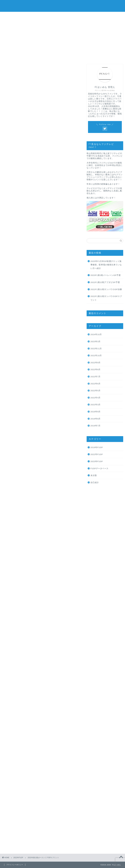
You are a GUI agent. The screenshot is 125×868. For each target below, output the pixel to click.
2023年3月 (96, 342)
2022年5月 (96, 391)
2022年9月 (96, 363)
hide (51, 105)
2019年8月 (96, 419)
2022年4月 (96, 398)
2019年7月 (96, 426)
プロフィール (48, 57)
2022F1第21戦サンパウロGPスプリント (106, 298)
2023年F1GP (97, 461)
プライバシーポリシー (107, 57)
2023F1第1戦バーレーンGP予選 (106, 275)
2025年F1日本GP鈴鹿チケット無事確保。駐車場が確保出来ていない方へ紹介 (106, 265)
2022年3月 (96, 405)
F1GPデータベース (100, 469)
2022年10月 (96, 356)
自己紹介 (95, 483)
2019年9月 (96, 412)
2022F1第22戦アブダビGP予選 (105, 282)
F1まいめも (63, 6)
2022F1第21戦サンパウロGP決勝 (106, 289)
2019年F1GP (97, 447)
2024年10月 (96, 334)
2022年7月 (96, 377)
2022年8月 (96, 370)
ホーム (18, 57)
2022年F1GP (10, 68)
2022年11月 (96, 349)
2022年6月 (96, 384)
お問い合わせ (77, 57)
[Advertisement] (62, 33)
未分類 (94, 475)
